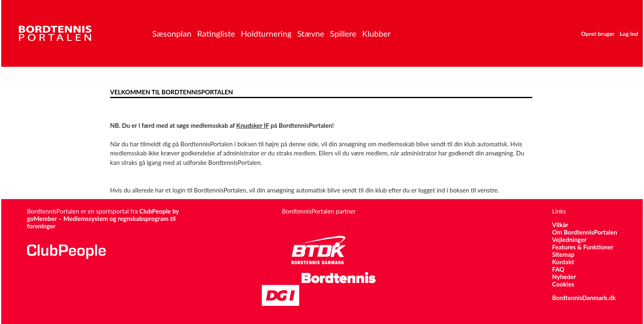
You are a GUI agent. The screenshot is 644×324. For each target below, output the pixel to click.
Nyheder (564, 277)
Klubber (376, 33)
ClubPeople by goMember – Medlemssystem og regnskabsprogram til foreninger (103, 218)
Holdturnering (266, 33)
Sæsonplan (172, 33)
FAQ (558, 269)
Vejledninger (569, 239)
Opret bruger (598, 34)
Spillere (343, 33)
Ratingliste (216, 33)
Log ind (629, 34)
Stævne (311, 33)
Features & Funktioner (583, 247)
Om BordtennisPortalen (585, 232)
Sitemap (563, 254)
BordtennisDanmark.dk (584, 298)
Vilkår (560, 225)
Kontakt (563, 262)
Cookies (563, 284)
